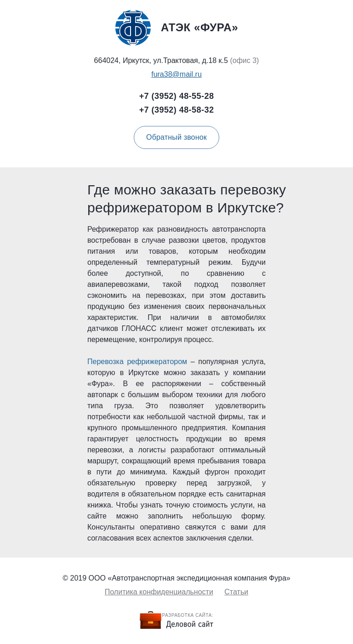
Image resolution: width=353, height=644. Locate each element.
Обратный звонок (176, 137)
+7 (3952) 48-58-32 (177, 110)
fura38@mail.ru (176, 74)
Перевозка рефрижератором (137, 362)
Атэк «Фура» (176, 28)
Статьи (236, 592)
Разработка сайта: (188, 615)
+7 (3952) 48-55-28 (177, 96)
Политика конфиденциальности (159, 592)
